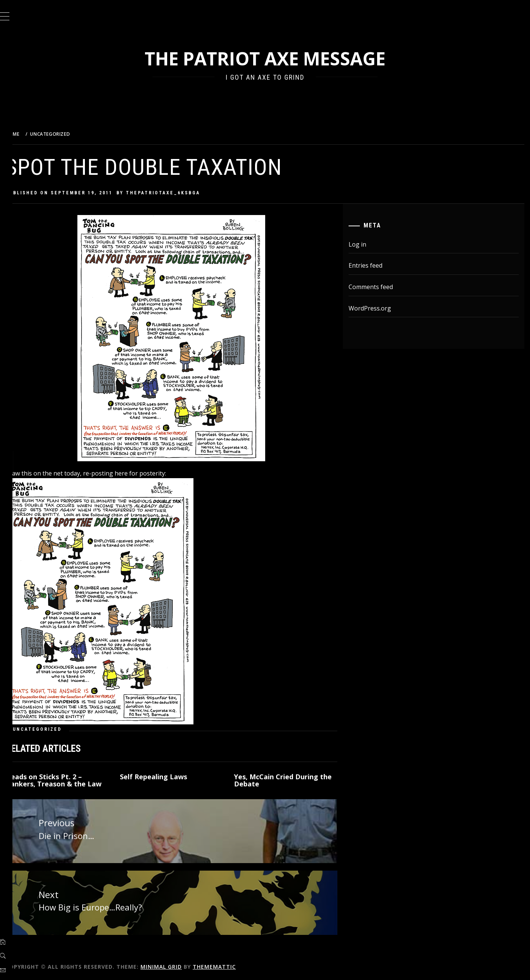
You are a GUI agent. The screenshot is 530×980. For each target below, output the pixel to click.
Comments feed (377, 287)
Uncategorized (56, 729)
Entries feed (372, 265)
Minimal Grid (180, 964)
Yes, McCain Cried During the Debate (294, 780)
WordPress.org (376, 308)
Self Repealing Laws (168, 777)
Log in (364, 244)
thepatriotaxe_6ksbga (182, 193)
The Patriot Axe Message (274, 58)
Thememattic (233, 964)
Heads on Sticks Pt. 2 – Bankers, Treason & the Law (72, 780)
